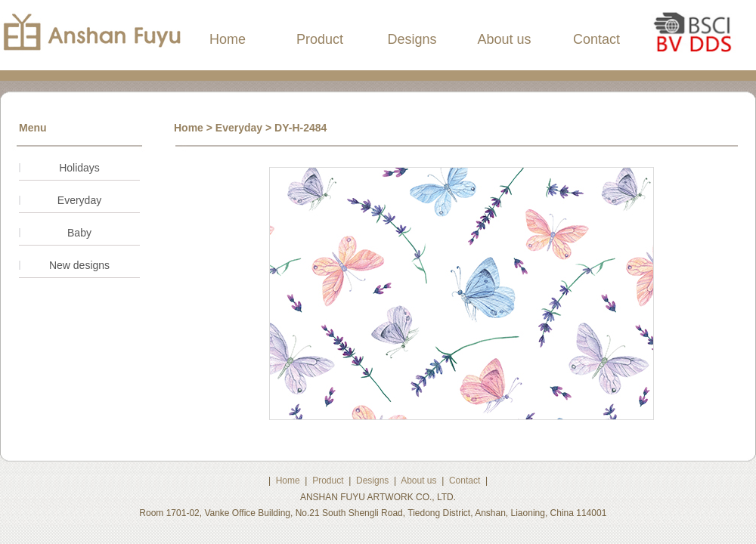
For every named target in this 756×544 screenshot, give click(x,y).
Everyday (79, 200)
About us (504, 39)
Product (320, 39)
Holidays (79, 168)
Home (228, 39)
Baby (79, 233)
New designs (79, 265)
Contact (596, 39)
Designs (412, 39)
